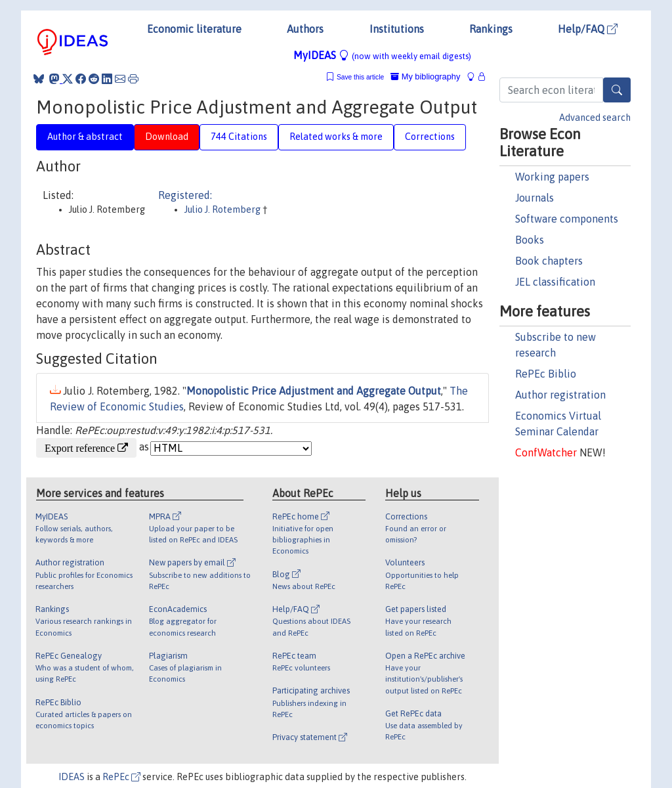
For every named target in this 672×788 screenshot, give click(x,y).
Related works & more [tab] (336, 137)
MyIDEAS (382, 55)
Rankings (491, 29)
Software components (567, 219)
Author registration (560, 395)
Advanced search (595, 118)
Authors (305, 29)
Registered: (185, 195)
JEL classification (555, 282)
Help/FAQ (588, 29)
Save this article (360, 77)
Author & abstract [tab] (85, 137)
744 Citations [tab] (239, 137)
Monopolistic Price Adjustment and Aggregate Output (314, 391)
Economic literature (194, 29)
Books (530, 240)
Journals (535, 198)
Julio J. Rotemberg (223, 209)
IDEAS (72, 777)
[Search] (617, 90)
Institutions (397, 29)
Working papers (552, 177)
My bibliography (425, 77)
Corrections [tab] (430, 137)
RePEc (121, 777)
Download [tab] (167, 137)
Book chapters (549, 261)
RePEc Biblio (546, 374)
